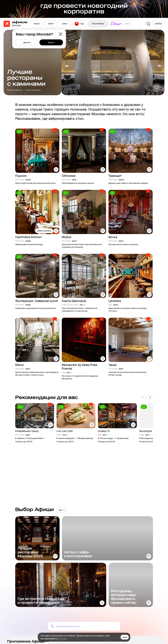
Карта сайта (72, 615)
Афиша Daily (95, 601)
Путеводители (96, 610)
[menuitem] (37, 24)
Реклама (70, 610)
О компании (72, 606)
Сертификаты (119, 614)
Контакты (71, 620)
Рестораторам (120, 601)
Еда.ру (93, 615)
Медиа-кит (71, 601)
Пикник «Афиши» (98, 606)
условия (62, 639)
